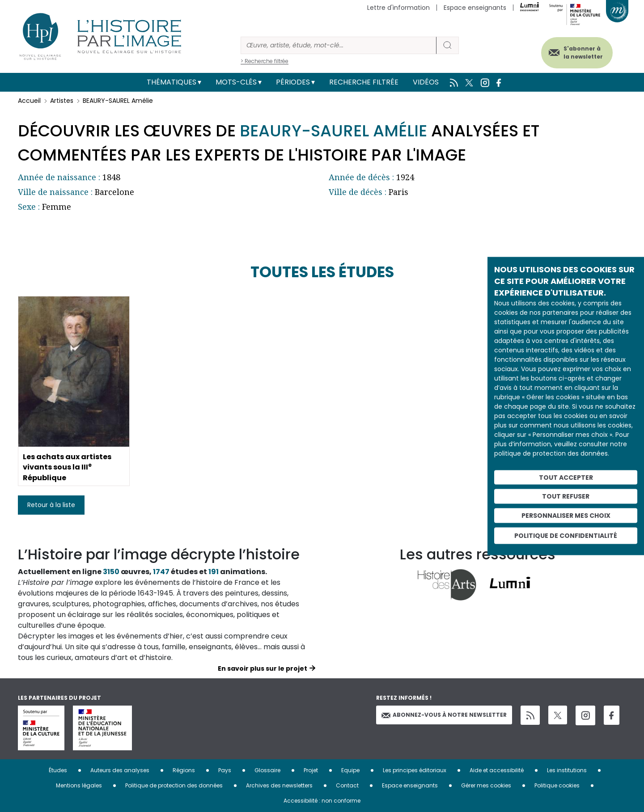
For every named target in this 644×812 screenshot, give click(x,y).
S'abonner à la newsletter (583, 53)
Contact (347, 785)
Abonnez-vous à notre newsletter (444, 715)
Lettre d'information (398, 8)
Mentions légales (79, 785)
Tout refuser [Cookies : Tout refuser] (566, 496)
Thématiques (172, 82)
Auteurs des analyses (120, 770)
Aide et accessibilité (497, 770)
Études (58, 770)
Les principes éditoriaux (415, 770)
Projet (311, 770)
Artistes (62, 101)
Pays (225, 770)
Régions (184, 770)
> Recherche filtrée (265, 61)
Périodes (293, 82)
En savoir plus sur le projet (263, 668)
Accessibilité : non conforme (322, 801)
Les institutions (567, 770)
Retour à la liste (51, 505)
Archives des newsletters (279, 785)
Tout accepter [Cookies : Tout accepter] (566, 477)
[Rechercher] (339, 45)
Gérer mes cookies (486, 785)
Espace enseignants (475, 8)
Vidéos (426, 82)
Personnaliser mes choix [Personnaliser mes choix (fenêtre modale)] (566, 516)
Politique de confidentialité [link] (566, 535)
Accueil (29, 101)
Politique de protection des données (174, 785)
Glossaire (267, 770)
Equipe (350, 770)
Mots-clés (236, 82)
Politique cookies (557, 785)
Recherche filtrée (364, 82)
